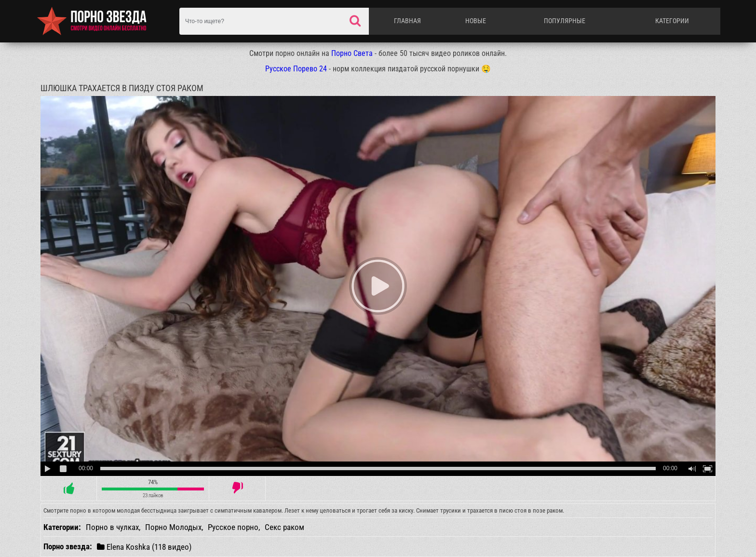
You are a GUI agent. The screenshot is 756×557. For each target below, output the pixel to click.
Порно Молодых (173, 527)
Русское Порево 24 (296, 69)
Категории (672, 21)
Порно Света (352, 53)
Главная (407, 21)
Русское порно (233, 527)
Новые (476, 21)
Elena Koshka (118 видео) (144, 547)
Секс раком (284, 527)
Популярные (565, 21)
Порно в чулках (112, 527)
